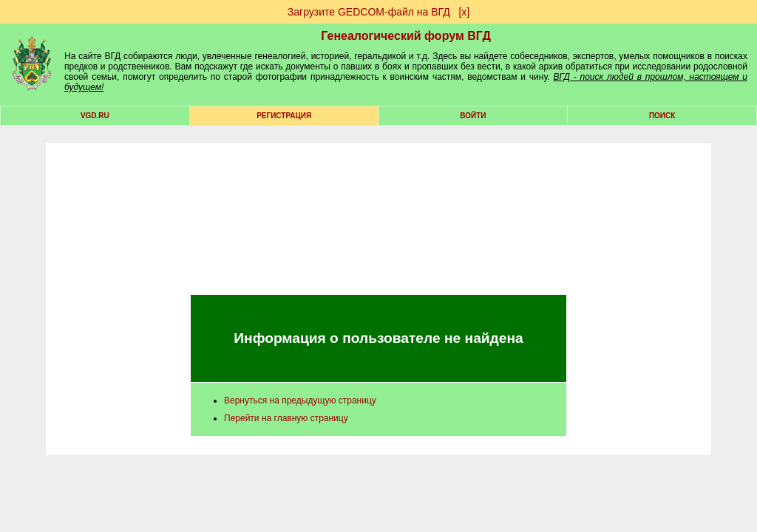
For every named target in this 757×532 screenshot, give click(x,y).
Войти (473, 116)
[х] (464, 12)
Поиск (662, 116)
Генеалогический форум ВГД (406, 36)
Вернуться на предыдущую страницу (300, 400)
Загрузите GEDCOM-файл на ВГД (369, 12)
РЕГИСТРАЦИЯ (284, 116)
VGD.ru (95, 116)
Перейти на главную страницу (286, 418)
